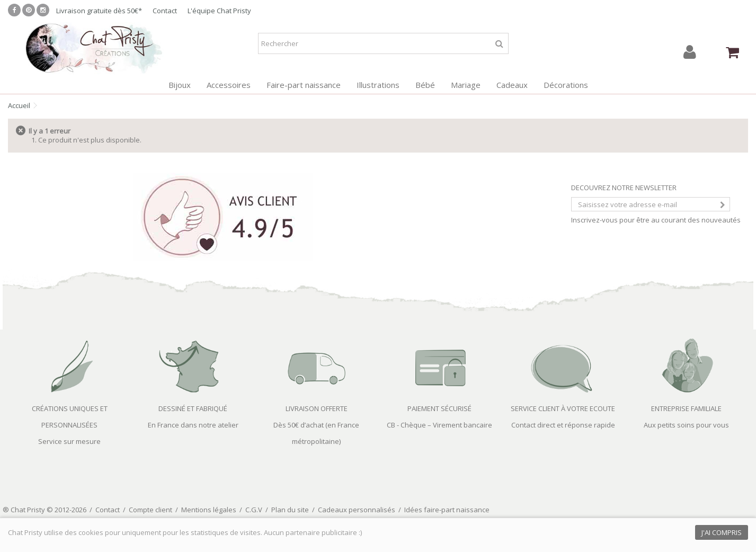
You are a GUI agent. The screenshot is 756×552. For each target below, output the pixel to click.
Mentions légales (209, 510)
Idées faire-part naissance (447, 510)
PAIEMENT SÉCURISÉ (439, 408)
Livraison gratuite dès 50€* (99, 11)
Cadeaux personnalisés (357, 510)
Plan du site (290, 510)
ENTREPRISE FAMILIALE (686, 408)
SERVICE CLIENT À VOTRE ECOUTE (563, 408)
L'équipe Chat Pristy (219, 11)
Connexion (690, 52)
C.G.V (254, 510)
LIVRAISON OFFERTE (317, 408)
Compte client (150, 510)
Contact (165, 11)
